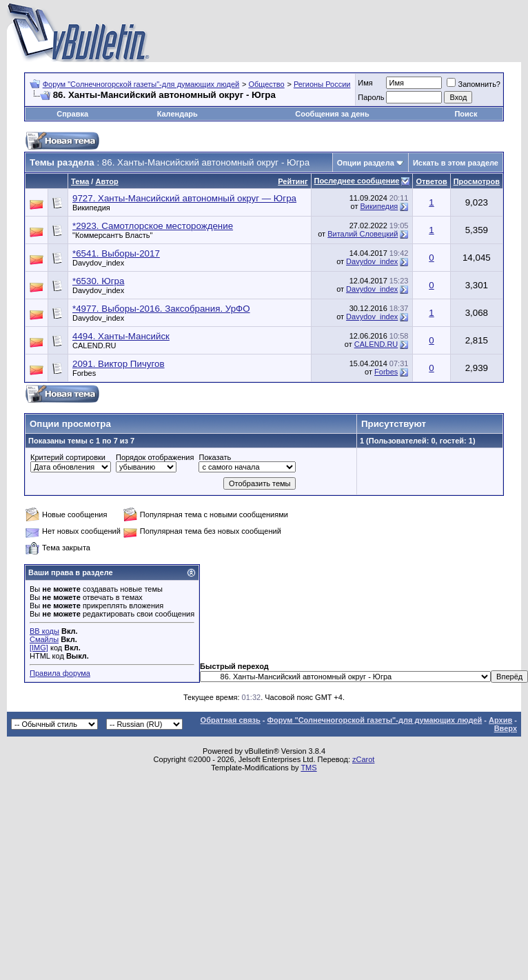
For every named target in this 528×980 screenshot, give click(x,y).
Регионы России (322, 84)
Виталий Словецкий (363, 234)
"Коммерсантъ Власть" (113, 235)
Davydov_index (98, 263)
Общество (266, 84)
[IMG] (39, 648)
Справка (72, 114)
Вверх (506, 728)
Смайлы (44, 639)
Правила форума (60, 673)
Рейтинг (293, 181)
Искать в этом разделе (456, 163)
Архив (500, 720)
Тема (80, 181)
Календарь (177, 114)
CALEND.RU (94, 346)
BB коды (44, 631)
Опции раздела (366, 163)
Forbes (84, 373)
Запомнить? (474, 84)
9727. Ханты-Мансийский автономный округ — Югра (184, 198)
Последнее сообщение (357, 181)
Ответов (431, 181)
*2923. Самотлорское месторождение (153, 226)
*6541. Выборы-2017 (116, 253)
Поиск (466, 114)
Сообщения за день (332, 114)
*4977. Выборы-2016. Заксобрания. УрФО (161, 309)
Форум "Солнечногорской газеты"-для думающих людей (141, 84)
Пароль (371, 97)
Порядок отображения (155, 457)
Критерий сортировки (68, 457)
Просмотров (477, 181)
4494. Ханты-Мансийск (121, 336)
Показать (215, 457)
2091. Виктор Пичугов (119, 364)
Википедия (91, 208)
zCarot (363, 759)
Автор (106, 181)
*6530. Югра (98, 281)
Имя (365, 83)
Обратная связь (231, 720)
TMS (308, 768)
